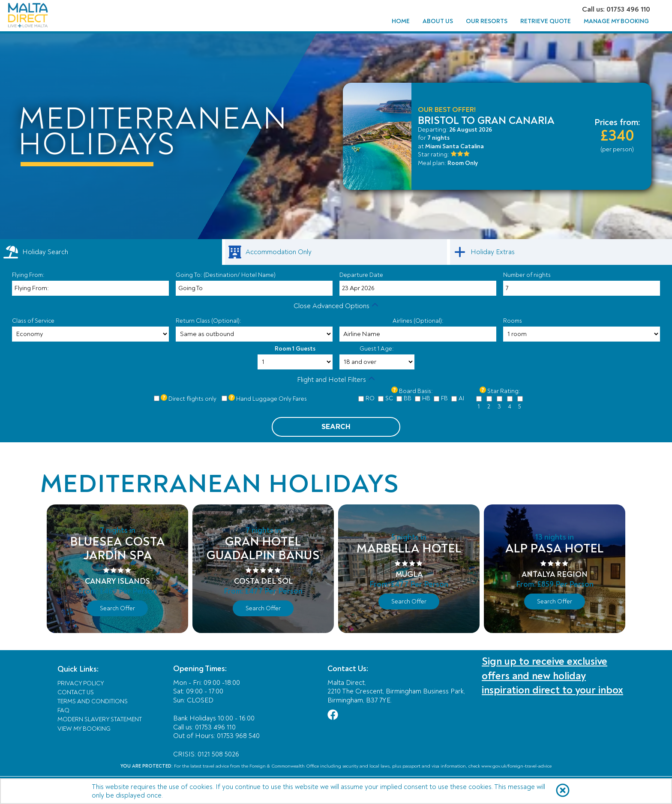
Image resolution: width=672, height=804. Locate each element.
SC (389, 398)
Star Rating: (504, 391)
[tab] (111, 252)
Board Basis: (416, 391)
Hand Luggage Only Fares (271, 399)
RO (370, 398)
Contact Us (76, 692)
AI (461, 398)
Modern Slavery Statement (100, 719)
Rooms (513, 321)
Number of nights (527, 275)
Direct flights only (192, 399)
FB (444, 398)
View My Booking (84, 729)
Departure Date (361, 275)
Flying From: (28, 275)
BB (408, 398)
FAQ (63, 710)
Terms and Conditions (93, 701)
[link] (336, 252)
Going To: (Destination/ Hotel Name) (226, 275)
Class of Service (33, 321)
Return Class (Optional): (208, 321)
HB (426, 398)
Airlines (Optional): (418, 321)
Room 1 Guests (295, 349)
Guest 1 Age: (377, 349)
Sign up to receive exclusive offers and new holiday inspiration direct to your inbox (552, 676)
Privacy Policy (81, 683)
